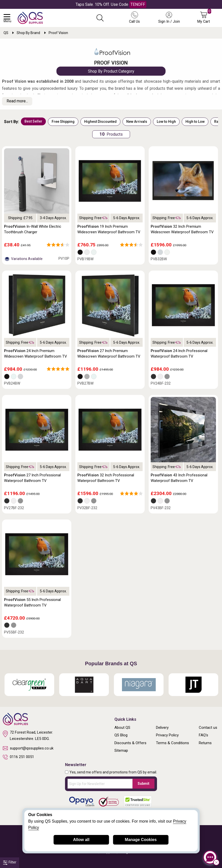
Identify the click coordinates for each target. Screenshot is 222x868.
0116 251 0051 (18, 757)
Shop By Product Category (111, 71)
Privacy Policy (167, 735)
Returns (205, 743)
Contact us (208, 728)
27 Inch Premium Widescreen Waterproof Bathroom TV (109, 354)
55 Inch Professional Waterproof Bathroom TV (32, 602)
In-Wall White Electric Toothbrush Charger (33, 229)
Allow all (81, 840)
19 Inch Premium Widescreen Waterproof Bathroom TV (109, 229)
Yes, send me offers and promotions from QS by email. (113, 772)
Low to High (166, 122)
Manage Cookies (141, 840)
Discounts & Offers (130, 743)
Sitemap (121, 750)
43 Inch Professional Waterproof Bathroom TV (179, 478)
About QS (122, 728)
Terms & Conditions (172, 743)
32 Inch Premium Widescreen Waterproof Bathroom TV (182, 229)
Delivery (162, 728)
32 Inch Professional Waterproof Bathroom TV (106, 478)
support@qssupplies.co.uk (28, 748)
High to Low (195, 122)
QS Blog (121, 735)
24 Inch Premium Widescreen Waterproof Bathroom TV (36, 354)
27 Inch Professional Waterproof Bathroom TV (32, 478)
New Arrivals (137, 122)
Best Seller (33, 121)
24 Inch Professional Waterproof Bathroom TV (179, 354)
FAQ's (203, 735)
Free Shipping (63, 122)
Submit (144, 784)
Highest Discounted (100, 122)
